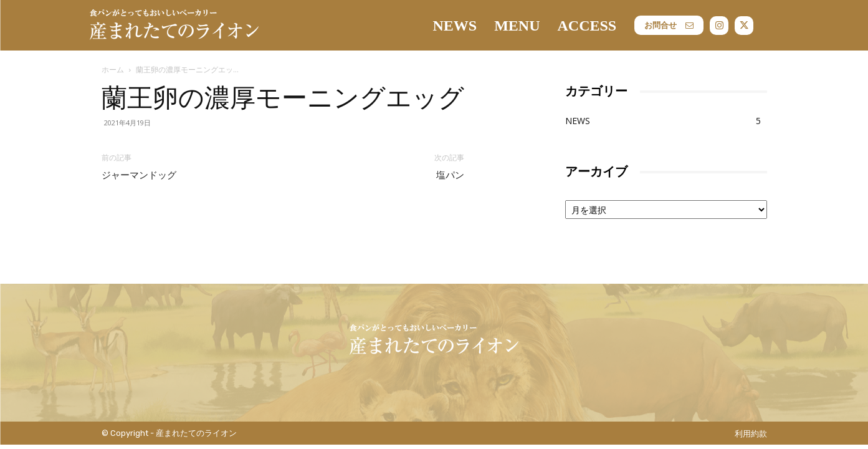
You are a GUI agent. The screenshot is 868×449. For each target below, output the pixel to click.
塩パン (450, 175)
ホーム (113, 70)
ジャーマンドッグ (139, 175)
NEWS (578, 121)
